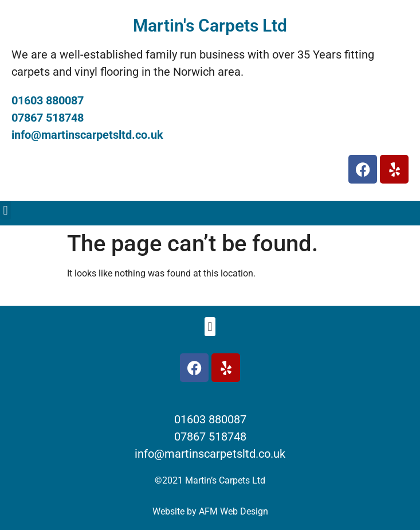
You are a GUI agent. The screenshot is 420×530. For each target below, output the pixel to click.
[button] (5, 210)
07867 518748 (48, 118)
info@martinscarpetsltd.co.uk (87, 135)
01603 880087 (48, 100)
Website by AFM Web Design (210, 511)
